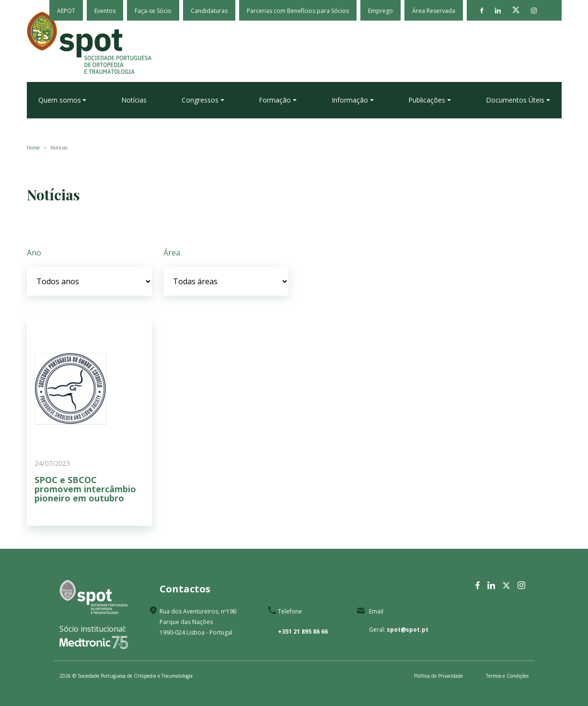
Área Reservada (434, 11)
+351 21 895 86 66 (303, 631)
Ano (34, 253)
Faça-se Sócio (153, 11)
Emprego (380, 11)
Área (172, 253)
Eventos (105, 11)
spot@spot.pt (408, 630)
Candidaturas (209, 11)
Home (33, 148)
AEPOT (66, 11)
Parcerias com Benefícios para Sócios (298, 11)
